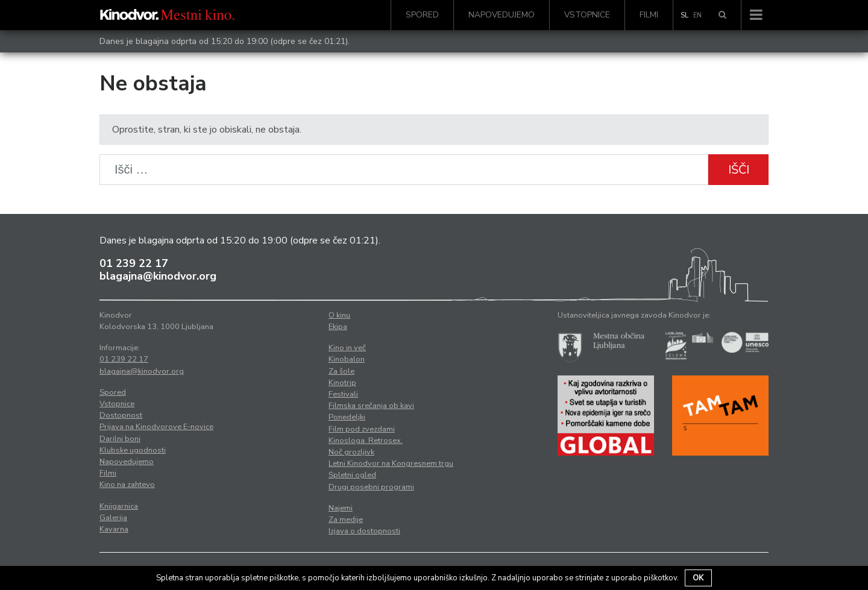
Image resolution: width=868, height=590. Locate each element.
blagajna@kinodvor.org (158, 276)
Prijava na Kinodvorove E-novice (156, 427)
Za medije (346, 519)
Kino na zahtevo (127, 485)
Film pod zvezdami (362, 429)
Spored (422, 15)
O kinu (339, 315)
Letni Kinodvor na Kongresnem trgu (391, 463)
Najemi (341, 508)
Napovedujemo (502, 15)
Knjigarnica (119, 506)
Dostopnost (121, 415)
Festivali (343, 394)
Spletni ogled (352, 475)
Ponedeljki (347, 417)
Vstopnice (587, 15)
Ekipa (338, 327)
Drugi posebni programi (371, 487)
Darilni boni (120, 439)
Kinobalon (347, 359)
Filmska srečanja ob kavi (371, 406)
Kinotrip (342, 383)
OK (698, 578)
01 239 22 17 (134, 263)
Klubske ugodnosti (133, 450)
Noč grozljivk (351, 452)
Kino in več (347, 348)
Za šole (341, 371)
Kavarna (114, 529)
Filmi (649, 15)
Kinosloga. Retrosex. (366, 441)
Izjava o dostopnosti (364, 531)
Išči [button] (739, 170)
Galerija (113, 518)
